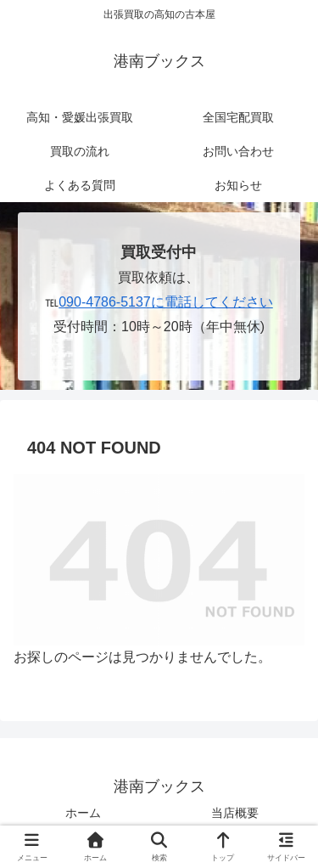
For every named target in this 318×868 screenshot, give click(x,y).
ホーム (83, 813)
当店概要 (235, 813)
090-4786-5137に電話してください (166, 302)
